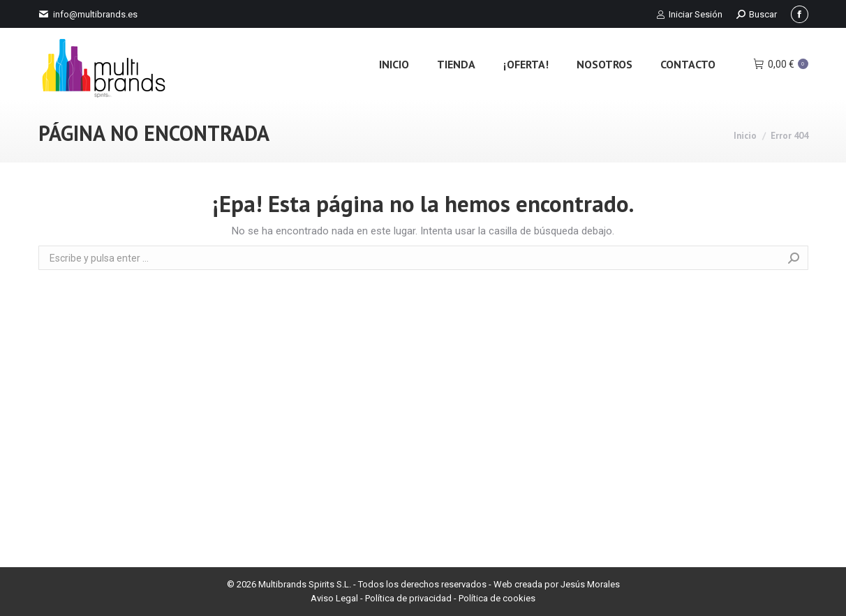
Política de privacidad (408, 598)
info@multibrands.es (95, 14)
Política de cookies (497, 598)
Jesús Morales (590, 584)
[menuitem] (394, 64)
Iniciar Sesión (689, 14)
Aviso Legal (334, 598)
